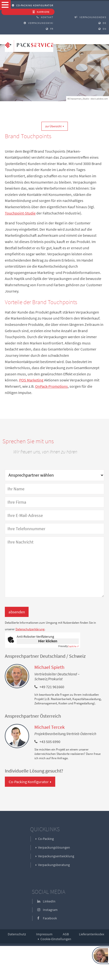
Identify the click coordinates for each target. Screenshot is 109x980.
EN (102, 29)
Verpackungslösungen (54, 847)
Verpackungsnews (90, 17)
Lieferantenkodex (92, 934)
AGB (66, 934)
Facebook (47, 918)
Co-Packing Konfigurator (33, 5)
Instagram (47, 910)
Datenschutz (17, 934)
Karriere (41, 12)
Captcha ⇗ (69, 646)
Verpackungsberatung (54, 865)
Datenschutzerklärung (30, 629)
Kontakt (45, 17)
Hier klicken (48, 641)
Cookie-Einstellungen (56, 939)
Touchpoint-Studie (20, 213)
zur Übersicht (53, 126)
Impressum (44, 934)
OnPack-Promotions (51, 386)
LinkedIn (46, 901)
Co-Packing (46, 839)
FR (50, 29)
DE (102, 23)
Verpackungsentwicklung (56, 856)
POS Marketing (31, 380)
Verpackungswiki (39, 23)
